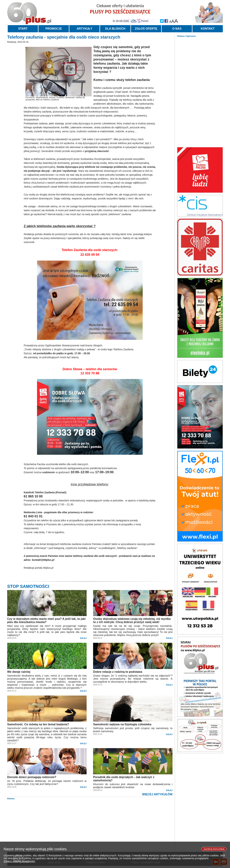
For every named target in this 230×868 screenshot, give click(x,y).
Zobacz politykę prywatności (19, 864)
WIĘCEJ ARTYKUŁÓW (157, 794)
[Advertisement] (200, 91)
